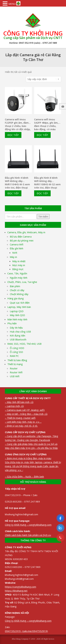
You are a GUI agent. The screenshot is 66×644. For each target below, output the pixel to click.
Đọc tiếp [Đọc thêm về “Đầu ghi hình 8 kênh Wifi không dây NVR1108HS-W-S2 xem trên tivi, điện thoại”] (42, 193)
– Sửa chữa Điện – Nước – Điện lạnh (24, 477)
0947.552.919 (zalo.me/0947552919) (26, 631)
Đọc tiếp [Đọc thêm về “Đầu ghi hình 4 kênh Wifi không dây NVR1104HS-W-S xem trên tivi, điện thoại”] (13, 193)
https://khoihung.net (16, 591)
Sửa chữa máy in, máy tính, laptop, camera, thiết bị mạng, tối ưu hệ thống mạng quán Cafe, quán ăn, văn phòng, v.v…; (33, 466)
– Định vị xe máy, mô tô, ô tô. (21, 426)
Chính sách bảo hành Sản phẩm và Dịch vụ (28, 535)
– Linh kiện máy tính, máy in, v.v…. (23, 422)
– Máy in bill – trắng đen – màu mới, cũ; (26, 414)
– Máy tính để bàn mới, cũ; (19, 402)
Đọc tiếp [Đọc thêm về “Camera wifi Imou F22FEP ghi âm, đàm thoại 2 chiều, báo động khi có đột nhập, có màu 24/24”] (13, 135)
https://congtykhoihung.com (21, 587)
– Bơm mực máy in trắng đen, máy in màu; (28, 458)
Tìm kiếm (43, 216)
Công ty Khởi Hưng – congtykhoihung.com (28, 525)
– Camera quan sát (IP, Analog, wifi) (25, 410)
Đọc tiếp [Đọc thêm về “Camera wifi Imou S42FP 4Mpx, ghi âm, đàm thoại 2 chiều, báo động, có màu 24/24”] (42, 135)
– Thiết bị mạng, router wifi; (20, 418)
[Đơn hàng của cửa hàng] (44, 79)
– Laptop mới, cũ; (14, 406)
